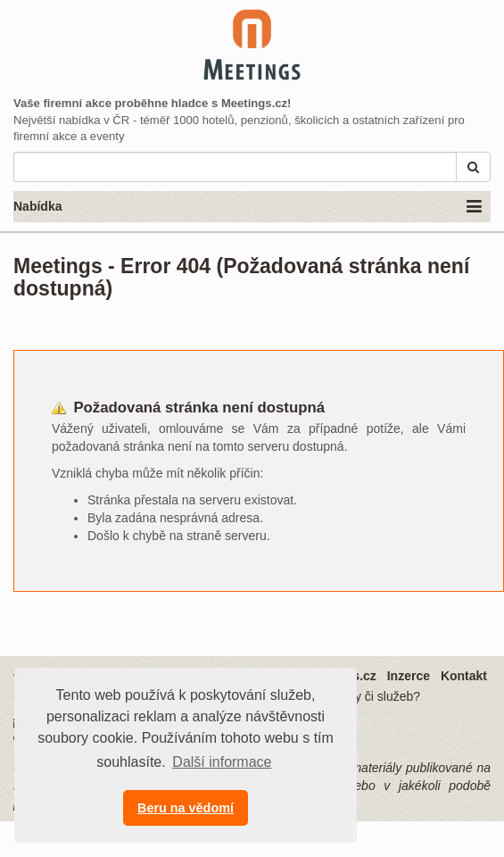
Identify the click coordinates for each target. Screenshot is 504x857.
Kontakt (464, 676)
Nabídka (248, 207)
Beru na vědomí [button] (186, 808)
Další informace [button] (222, 762)
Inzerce (409, 676)
